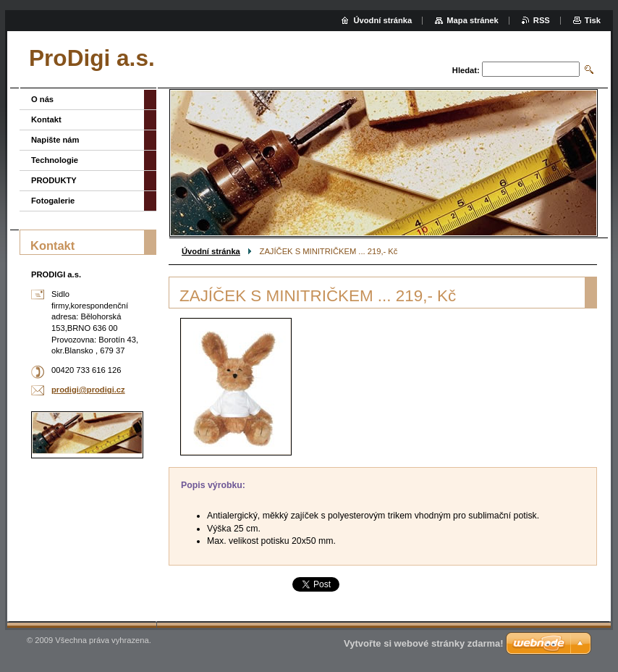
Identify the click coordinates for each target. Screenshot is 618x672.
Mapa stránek (473, 20)
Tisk (593, 20)
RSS (542, 20)
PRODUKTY (54, 180)
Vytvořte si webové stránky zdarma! (424, 643)
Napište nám (55, 140)
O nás (42, 99)
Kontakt (46, 119)
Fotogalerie (53, 201)
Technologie (55, 160)
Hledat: (466, 70)
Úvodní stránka (211, 251)
